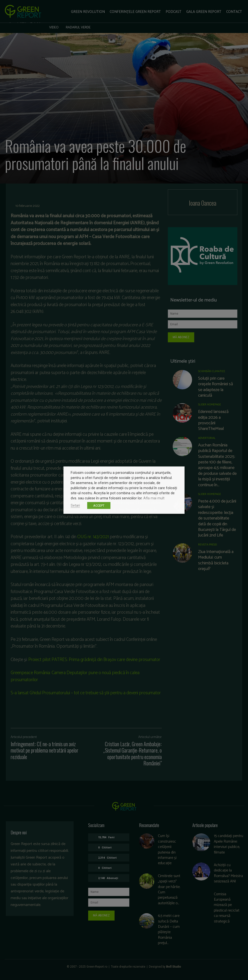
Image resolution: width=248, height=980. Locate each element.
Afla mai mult (154, 498)
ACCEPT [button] (99, 505)
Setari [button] (75, 505)
